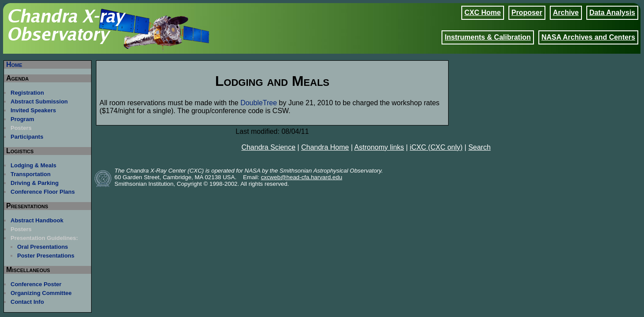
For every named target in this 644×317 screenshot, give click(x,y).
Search (480, 147)
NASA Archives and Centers (588, 37)
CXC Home (483, 13)
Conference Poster (36, 284)
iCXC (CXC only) (436, 147)
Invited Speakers (33, 110)
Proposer (527, 13)
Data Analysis (612, 13)
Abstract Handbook (37, 220)
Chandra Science (268, 147)
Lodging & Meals (33, 165)
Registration (27, 93)
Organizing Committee (41, 293)
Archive (566, 13)
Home (14, 65)
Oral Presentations (43, 247)
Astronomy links (379, 147)
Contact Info (27, 302)
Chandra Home (325, 147)
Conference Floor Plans (43, 192)
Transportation (31, 174)
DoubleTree (259, 103)
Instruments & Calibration (488, 37)
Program (22, 119)
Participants (27, 137)
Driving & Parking (35, 183)
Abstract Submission (39, 101)
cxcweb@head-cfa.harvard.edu (302, 177)
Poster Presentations (46, 256)
